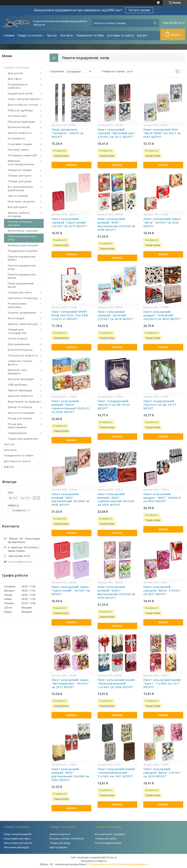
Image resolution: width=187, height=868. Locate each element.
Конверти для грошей (23, 245)
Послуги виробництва (108, 843)
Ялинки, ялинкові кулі (23, 324)
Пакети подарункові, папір (22, 238)
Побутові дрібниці (20, 110)
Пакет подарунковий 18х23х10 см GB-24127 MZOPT (160, 405)
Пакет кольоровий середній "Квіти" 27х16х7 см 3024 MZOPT (162, 773)
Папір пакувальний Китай (21, 285)
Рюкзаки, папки (18, 150)
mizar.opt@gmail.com (20, 562)
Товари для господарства (17, 331)
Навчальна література (23, 298)
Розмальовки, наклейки (17, 305)
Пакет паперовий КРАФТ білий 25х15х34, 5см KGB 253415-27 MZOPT (70, 315)
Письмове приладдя (16, 847)
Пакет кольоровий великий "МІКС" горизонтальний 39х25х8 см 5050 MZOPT (116, 500)
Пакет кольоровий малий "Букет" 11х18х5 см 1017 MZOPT (162, 684)
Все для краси (18, 207)
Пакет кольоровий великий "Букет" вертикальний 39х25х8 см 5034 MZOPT (116, 592)
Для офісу (15, 79)
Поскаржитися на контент (102, 864)
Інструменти (16, 138)
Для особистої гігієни (23, 105)
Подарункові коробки (23, 251)
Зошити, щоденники (22, 313)
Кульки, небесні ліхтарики (19, 214)
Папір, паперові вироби (24, 99)
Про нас (52, 35)
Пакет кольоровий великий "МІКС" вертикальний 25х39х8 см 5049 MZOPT (70, 500)
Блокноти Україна (20, 350)
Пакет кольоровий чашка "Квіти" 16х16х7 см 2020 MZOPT (162, 223)
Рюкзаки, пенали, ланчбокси (67, 838)
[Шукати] (155, 23)
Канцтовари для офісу (17, 838)
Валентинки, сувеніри (23, 231)
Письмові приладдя (21, 122)
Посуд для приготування (17, 426)
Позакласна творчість (23, 355)
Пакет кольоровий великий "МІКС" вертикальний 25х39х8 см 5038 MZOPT (116, 224)
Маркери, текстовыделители (21, 163)
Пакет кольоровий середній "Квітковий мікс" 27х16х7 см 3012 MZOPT (117, 133)
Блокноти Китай (19, 127)
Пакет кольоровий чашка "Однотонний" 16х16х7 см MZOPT (71, 591)
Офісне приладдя (20, 390)
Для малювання (19, 344)
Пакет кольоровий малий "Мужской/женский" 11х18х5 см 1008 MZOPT (116, 684)
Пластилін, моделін (21, 201)
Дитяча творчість (20, 133)
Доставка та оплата (120, 35)
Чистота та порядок (21, 413)
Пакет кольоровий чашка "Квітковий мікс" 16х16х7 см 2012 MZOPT (70, 684)
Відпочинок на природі (24, 402)
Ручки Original (18, 338)
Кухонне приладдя (21, 379)
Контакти (10, 450)
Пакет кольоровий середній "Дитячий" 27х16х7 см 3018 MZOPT (115, 315)
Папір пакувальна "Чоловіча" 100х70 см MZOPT (67, 133)
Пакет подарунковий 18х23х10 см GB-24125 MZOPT (114, 405)
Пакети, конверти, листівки (20, 223)
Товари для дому (20, 181)
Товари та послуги (29, 35)
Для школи (15, 73)
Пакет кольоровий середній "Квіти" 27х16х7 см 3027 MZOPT (162, 591)
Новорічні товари (20, 170)
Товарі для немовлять (23, 439)
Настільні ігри (17, 116)
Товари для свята (20, 292)
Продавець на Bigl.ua (94, 861)
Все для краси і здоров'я (110, 834)
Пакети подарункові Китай (22, 276)
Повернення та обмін (90, 35)
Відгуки (142, 35)
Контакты (67, 35)
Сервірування (17, 433)
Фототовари (16, 318)
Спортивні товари (20, 144)
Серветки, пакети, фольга (20, 363)
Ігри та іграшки (18, 196)
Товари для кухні (20, 176)
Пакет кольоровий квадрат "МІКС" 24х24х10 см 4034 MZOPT (162, 498)
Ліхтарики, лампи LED (23, 155)
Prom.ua (112, 857)
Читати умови (139, 10)
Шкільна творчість (21, 396)
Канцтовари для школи (18, 843)
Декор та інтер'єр (20, 407)
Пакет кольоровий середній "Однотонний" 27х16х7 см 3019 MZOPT (69, 223)
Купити (71, 165)
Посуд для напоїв (20, 418)
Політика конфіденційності (134, 864)
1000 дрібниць (18, 385)
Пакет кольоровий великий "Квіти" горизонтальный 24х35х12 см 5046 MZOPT (71, 407)
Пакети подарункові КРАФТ (22, 258)
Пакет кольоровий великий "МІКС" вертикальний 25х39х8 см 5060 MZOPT (70, 775)
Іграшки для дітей (20, 93)
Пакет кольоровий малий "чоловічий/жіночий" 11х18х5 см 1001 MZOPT (116, 773)
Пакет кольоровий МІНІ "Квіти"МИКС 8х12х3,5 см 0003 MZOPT (162, 133)
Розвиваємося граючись (18, 86)
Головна (9, 35)
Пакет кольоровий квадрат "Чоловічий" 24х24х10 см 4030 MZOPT (162, 315)
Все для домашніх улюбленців (20, 188)
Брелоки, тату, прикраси (18, 372)
